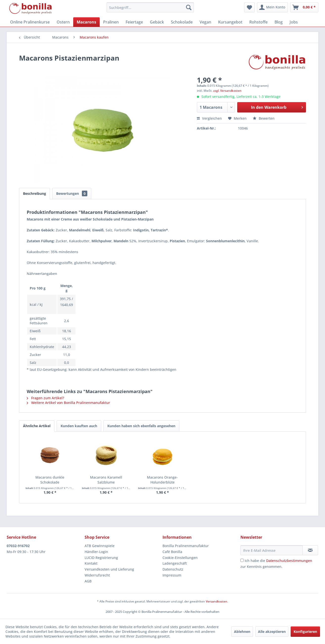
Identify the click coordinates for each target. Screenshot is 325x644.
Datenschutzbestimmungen (289, 561)
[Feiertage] (134, 22)
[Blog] (279, 22)
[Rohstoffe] (258, 22)
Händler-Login (96, 552)
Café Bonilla (172, 552)
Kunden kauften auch (79, 426)
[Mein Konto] (272, 7)
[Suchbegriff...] (150, 7)
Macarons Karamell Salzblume (106, 480)
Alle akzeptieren (272, 632)
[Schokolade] (182, 22)
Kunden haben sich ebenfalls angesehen (141, 426)
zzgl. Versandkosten (227, 91)
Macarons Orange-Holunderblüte (162, 480)
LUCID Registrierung (101, 558)
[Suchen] (189, 7)
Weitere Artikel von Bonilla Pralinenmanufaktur (68, 403)
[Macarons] (86, 22)
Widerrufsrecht (97, 575)
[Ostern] (63, 22)
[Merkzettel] (249, 7)
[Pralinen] (111, 22)
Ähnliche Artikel (37, 426)
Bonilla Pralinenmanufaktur (186, 546)
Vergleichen (209, 118)
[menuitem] (150, 7)
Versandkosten (217, 601)
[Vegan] (205, 22)
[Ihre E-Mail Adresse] (272, 550)
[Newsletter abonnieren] (310, 550)
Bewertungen (72, 193)
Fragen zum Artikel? (45, 398)
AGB (88, 581)
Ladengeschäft (175, 563)
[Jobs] (294, 22)
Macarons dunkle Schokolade (50, 480)
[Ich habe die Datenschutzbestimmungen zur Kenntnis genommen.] (242, 560)
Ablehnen (242, 632)
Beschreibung (35, 193)
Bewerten (264, 118)
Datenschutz (173, 569)
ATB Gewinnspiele (100, 546)
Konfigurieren (305, 632)
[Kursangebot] (230, 22)
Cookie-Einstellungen (180, 558)
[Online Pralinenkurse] (30, 22)
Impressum (172, 575)
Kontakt (91, 563)
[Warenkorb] (304, 7)
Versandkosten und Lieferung (109, 569)
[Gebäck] (157, 22)
